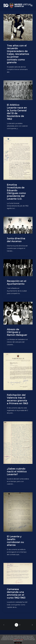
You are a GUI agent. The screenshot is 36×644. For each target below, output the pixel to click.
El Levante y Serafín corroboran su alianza (15, 541)
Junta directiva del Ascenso (16, 240)
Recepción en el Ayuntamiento (17, 282)
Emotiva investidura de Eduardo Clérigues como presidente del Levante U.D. (16, 192)
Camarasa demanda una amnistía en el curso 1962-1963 (16, 593)
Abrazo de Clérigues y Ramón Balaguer (17, 332)
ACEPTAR (18, 643)
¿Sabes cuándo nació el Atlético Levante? (17, 472)
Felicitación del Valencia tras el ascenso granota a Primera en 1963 (17, 399)
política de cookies (19, 640)
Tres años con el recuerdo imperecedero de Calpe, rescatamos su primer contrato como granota (18, 54)
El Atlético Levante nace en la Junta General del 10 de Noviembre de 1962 (17, 112)
